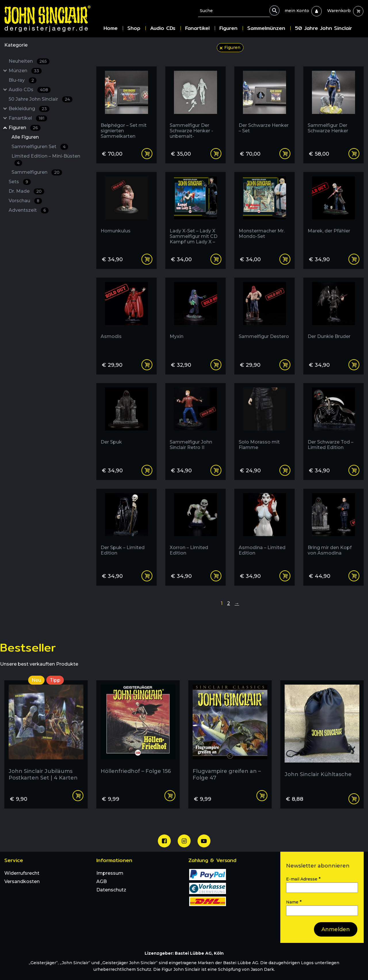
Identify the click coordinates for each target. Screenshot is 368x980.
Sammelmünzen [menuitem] (266, 28)
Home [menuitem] (111, 28)
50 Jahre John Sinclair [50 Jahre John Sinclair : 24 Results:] (41, 99)
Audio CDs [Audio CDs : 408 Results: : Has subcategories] (30, 90)
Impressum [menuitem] (110, 873)
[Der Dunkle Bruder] (333, 316)
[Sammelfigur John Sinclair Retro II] (195, 422)
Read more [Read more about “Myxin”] (216, 365)
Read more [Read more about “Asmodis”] (147, 365)
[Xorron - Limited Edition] (195, 527)
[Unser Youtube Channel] (204, 841)
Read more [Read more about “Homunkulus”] (147, 259)
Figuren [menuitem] (228, 28)
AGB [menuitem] (101, 881)
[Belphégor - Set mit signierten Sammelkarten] (126, 105)
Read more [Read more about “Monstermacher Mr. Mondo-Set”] (285, 259)
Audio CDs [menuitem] (163, 28)
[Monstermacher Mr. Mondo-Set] (264, 210)
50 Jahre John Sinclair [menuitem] (323, 28)
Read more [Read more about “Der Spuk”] (147, 470)
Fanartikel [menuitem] (197, 28)
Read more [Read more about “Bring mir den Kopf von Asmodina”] (354, 576)
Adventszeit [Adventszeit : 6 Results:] (29, 210)
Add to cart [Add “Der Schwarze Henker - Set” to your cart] (285, 154)
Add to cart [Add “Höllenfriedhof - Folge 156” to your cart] (170, 796)
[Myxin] (195, 316)
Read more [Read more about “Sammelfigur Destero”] (285, 365)
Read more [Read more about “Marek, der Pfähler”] (354, 259)
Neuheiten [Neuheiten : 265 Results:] (29, 61)
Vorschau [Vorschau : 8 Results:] (25, 201)
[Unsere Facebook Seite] (164, 841)
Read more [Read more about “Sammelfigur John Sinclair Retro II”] (216, 470)
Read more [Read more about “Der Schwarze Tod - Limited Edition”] (354, 470)
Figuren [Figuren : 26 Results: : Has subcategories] (25, 128)
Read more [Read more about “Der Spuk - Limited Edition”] (147, 576)
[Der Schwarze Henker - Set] (264, 105)
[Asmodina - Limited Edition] (264, 527)
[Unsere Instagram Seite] (184, 841)
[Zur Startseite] (52, 19)
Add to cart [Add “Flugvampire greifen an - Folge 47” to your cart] (262, 796)
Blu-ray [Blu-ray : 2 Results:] (23, 80)
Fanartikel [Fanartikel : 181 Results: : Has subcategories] (28, 118)
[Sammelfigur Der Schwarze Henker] (333, 105)
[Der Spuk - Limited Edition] (126, 527)
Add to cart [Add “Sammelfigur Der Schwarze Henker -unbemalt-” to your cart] (216, 154)
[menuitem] (297, 11)
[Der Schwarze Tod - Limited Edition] (333, 422)
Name (294, 902)
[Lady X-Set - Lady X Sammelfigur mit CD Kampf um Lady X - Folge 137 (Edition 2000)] (195, 210)
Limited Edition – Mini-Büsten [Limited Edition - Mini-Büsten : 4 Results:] (46, 160)
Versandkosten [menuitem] (22, 881)
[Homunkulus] (126, 210)
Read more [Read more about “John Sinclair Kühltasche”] (354, 799)
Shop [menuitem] (134, 28)
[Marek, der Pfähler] (333, 210)
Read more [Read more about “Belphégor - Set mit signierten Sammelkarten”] (147, 154)
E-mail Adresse (303, 879)
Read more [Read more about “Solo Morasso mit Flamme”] (285, 470)
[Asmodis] (126, 316)
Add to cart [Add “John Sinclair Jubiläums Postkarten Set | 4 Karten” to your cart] (78, 796)
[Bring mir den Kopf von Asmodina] (333, 527)
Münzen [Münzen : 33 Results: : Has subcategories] (25, 71)
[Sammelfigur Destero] (264, 316)
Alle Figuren (25, 137)
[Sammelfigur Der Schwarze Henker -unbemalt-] (195, 105)
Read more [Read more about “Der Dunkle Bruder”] (354, 365)
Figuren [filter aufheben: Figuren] (232, 47)
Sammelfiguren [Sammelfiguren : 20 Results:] (37, 172)
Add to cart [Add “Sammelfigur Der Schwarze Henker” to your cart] (354, 154)
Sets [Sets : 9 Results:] (20, 182)
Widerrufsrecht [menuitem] (22, 873)
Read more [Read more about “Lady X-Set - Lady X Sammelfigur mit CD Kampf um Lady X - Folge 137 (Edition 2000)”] (216, 259)
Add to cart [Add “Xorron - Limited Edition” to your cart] (216, 576)
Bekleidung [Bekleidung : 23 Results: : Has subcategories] (29, 109)
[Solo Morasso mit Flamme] (264, 422)
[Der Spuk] (126, 422)
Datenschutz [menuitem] (111, 890)
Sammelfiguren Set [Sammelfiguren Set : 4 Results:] (40, 147)
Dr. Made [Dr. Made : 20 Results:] (26, 191)
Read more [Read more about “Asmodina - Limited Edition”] (285, 576)
